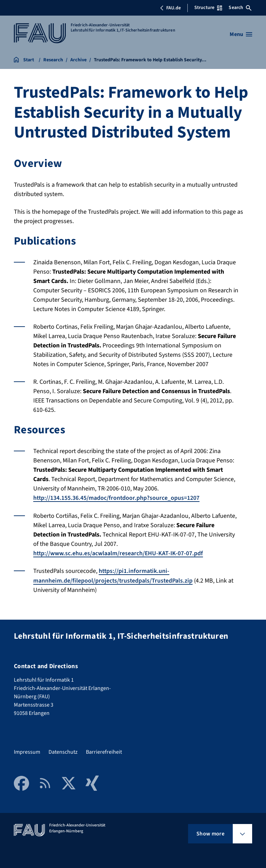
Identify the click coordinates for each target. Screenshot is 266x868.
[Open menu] (241, 34)
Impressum (27, 752)
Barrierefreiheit (104, 752)
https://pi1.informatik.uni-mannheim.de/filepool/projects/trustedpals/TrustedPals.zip (114, 575)
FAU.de (170, 8)
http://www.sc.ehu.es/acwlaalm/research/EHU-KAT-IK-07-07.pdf (119, 553)
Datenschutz (63, 752)
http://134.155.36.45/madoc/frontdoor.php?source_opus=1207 (117, 498)
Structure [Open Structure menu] (208, 8)
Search (240, 8)
